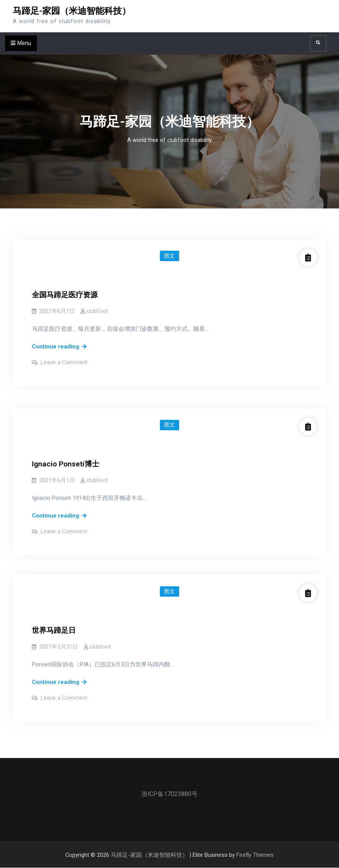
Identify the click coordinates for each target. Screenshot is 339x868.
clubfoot (97, 311)
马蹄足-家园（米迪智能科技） (72, 11)
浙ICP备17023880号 (169, 794)
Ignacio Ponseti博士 (66, 457)
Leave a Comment (64, 362)
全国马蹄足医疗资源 (65, 295)
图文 (169, 256)
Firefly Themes (255, 855)
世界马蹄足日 (54, 620)
